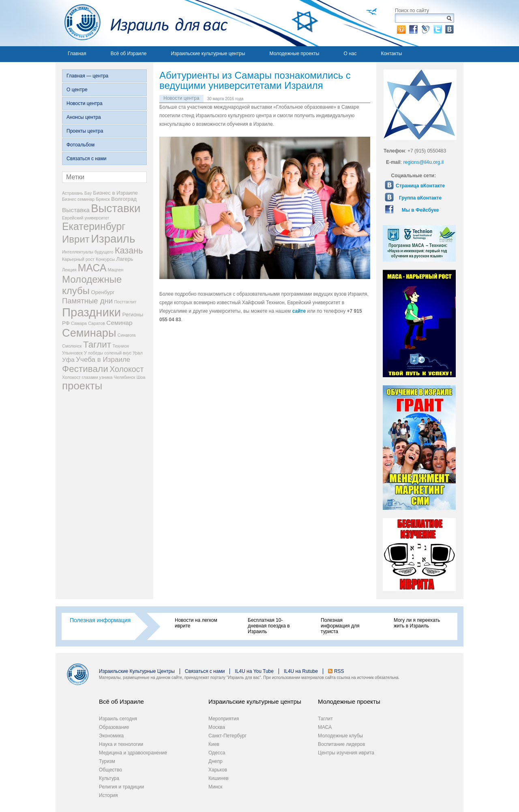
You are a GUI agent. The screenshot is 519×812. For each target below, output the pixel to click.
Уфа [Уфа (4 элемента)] (68, 360)
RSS (339, 671)
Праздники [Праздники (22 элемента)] (91, 312)
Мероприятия (224, 719)
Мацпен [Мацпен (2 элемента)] (116, 270)
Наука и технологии (121, 744)
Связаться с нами (86, 159)
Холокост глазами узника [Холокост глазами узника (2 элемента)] (87, 377)
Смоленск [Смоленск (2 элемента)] (72, 346)
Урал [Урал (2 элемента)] (137, 353)
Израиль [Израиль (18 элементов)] (113, 239)
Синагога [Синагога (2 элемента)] (127, 335)
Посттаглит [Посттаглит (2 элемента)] (125, 302)
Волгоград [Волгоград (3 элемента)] (124, 199)
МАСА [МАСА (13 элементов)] (92, 268)
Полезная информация (100, 620)
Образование (114, 727)
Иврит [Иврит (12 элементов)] (76, 239)
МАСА (325, 727)
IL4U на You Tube (254, 671)
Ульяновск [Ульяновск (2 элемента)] (72, 353)
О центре (77, 90)
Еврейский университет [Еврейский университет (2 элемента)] (86, 218)
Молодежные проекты (295, 54)
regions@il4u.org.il (424, 162)
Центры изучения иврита (346, 753)
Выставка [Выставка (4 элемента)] (76, 210)
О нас (350, 54)
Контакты (391, 54)
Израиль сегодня (118, 719)
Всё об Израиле (129, 54)
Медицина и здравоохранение (133, 753)
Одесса (217, 753)
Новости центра (85, 103)
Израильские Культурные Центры (137, 671)
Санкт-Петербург (227, 736)
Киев (214, 744)
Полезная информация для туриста (340, 626)
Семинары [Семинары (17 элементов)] (89, 333)
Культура (109, 778)
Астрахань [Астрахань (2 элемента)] (73, 193)
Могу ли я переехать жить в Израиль (417, 623)
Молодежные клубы (340, 736)
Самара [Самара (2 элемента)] (79, 323)
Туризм (107, 761)
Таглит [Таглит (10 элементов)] (97, 345)
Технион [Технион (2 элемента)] (121, 346)
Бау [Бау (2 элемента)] (88, 193)
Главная (77, 54)
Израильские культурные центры (208, 54)
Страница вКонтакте (420, 186)
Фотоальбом (80, 145)
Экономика (111, 736)
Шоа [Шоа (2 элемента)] (141, 377)
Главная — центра (87, 76)
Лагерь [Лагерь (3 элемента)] (125, 259)
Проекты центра (85, 131)
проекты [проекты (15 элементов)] (82, 386)
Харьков (218, 770)
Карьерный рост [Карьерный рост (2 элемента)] (78, 259)
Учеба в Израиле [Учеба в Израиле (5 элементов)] (103, 360)
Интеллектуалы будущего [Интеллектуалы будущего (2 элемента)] (88, 252)
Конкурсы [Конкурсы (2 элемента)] (105, 259)
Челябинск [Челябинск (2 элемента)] (125, 377)
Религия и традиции (121, 787)
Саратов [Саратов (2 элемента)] (97, 323)
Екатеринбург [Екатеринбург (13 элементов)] (94, 226)
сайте (299, 311)
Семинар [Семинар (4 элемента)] (119, 323)
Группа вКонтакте (420, 198)
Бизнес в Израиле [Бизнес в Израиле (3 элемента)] (116, 193)
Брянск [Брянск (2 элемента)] (103, 199)
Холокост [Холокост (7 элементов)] (127, 369)
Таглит (325, 719)
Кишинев (219, 778)
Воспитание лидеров (341, 744)
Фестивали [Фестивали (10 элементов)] (85, 369)
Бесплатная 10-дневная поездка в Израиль (269, 626)
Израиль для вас (142, 23)
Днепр (216, 761)
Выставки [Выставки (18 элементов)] (116, 208)
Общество (110, 770)
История (108, 795)
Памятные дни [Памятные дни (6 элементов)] (87, 301)
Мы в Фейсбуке (420, 210)
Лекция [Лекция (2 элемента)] (69, 270)
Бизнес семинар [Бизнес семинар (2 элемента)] (78, 199)
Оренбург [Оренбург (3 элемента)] (103, 292)
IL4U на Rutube (301, 671)
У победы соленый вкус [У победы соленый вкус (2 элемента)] (108, 353)
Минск (216, 787)
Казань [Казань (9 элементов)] (129, 250)
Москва (217, 727)
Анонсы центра (84, 117)
